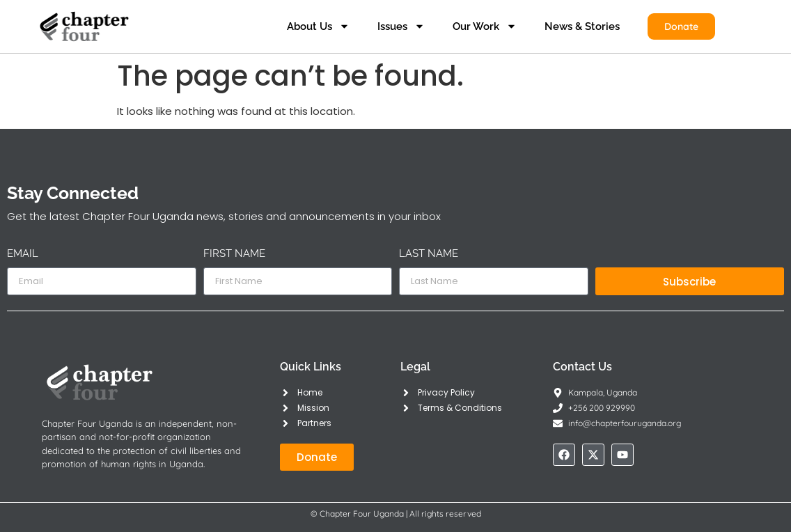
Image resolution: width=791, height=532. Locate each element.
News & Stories (582, 26)
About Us (318, 26)
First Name (234, 254)
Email (23, 254)
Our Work (485, 26)
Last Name (429, 254)
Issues (401, 26)
